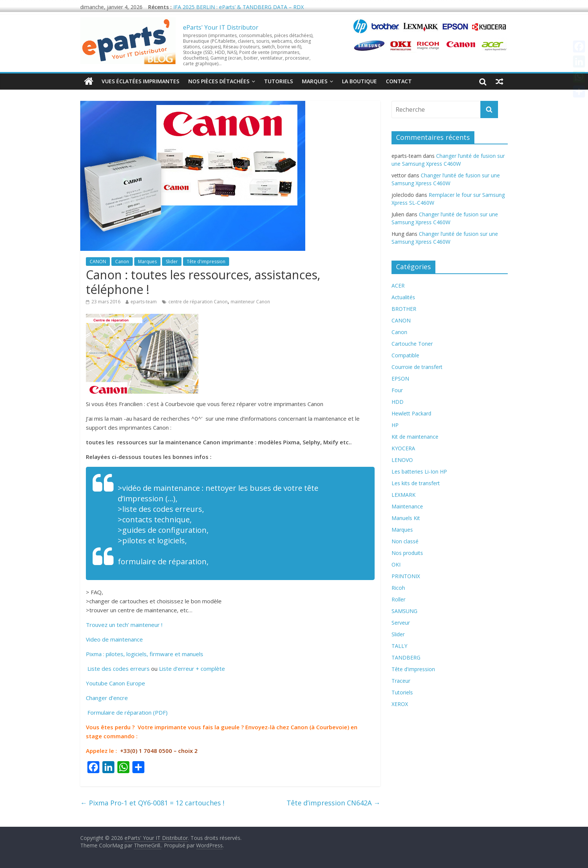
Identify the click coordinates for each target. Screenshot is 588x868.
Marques (315, 81)
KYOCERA (403, 448)
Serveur (401, 623)
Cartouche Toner (412, 344)
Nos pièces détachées (219, 81)
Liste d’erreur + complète (192, 669)
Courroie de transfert (417, 367)
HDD (397, 402)
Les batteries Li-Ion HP (419, 471)
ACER (398, 286)
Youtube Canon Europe (115, 683)
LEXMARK (403, 495)
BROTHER (404, 309)
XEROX (400, 704)
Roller (398, 599)
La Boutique (359, 81)
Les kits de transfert (416, 483)
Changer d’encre (107, 698)
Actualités (403, 297)
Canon (122, 262)
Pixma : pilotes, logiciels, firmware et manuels (145, 654)
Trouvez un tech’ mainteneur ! (124, 625)
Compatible (405, 355)
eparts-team (144, 302)
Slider (172, 262)
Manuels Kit (406, 518)
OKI (396, 564)
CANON (98, 262)
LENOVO (402, 460)
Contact (399, 81)
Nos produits (407, 553)
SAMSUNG (404, 611)
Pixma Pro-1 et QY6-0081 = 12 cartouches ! (152, 803)
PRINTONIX (406, 576)
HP (395, 425)
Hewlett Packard (411, 413)
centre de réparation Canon (198, 302)
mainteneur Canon (250, 302)
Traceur (401, 681)
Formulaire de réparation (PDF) (127, 712)
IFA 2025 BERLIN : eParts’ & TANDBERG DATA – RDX (238, 7)
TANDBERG (406, 657)
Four (397, 390)
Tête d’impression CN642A (333, 803)
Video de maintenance (114, 639)
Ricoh (398, 588)
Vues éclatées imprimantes (140, 81)
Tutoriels (278, 81)
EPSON (400, 379)
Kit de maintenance (415, 437)
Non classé (405, 541)
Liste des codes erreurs (118, 669)
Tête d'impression (206, 262)
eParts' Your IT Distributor (221, 27)
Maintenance (407, 506)
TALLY (399, 646)
